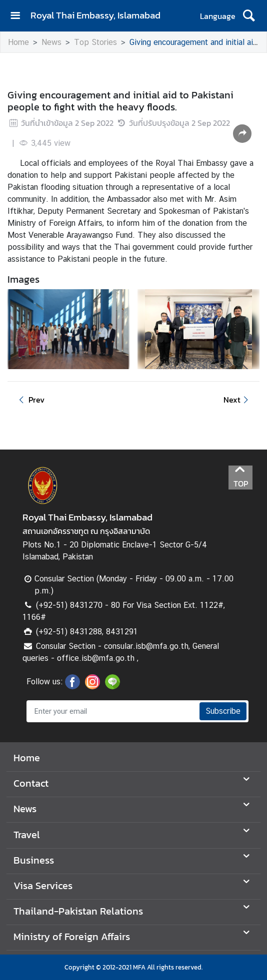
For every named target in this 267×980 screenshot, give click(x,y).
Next (237, 400)
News (51, 42)
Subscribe (223, 711)
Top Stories (95, 42)
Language (218, 16)
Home (18, 42)
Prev (30, 400)
